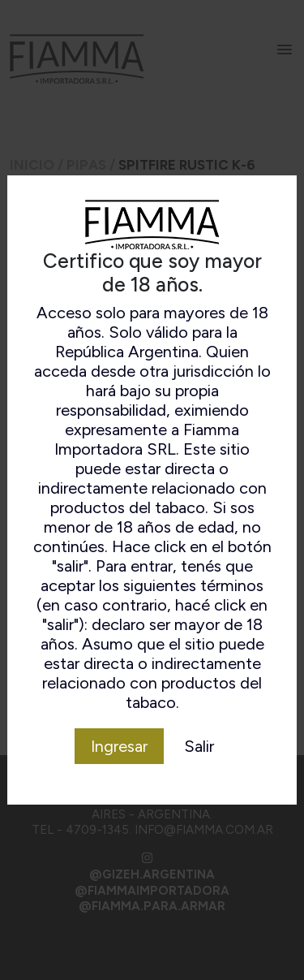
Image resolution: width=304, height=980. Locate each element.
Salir (199, 746)
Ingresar (119, 746)
